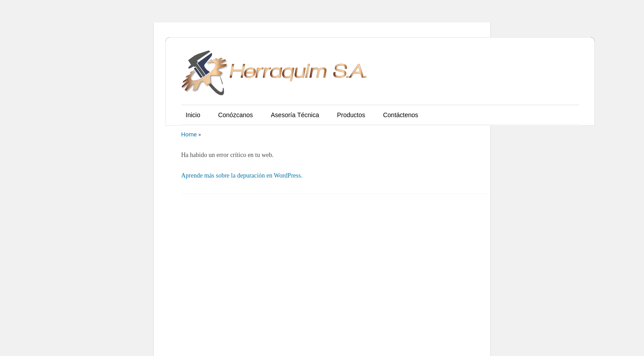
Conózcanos (236, 115)
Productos (351, 115)
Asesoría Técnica (295, 115)
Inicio (193, 115)
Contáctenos (400, 115)
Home (189, 134)
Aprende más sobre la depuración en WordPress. (242, 176)
